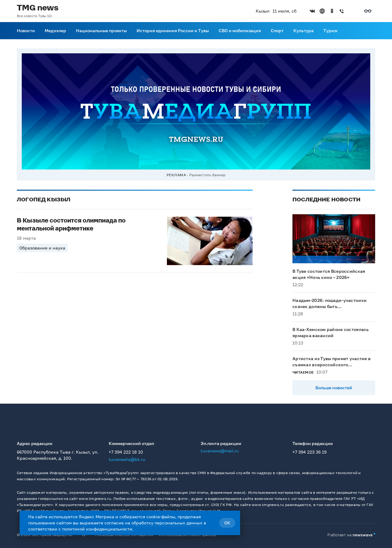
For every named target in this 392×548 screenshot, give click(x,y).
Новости (26, 30)
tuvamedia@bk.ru (127, 459)
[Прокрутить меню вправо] (341, 31)
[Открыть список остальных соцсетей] (352, 11)
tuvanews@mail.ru (220, 451)
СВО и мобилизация (240, 30)
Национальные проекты (101, 30)
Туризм (331, 30)
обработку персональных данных (167, 523)
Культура (303, 30)
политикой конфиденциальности (97, 529)
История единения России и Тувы (173, 30)
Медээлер (55, 30)
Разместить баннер (207, 175)
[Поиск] (371, 31)
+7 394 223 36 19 (309, 452)
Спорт (277, 30)
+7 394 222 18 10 (126, 452)
